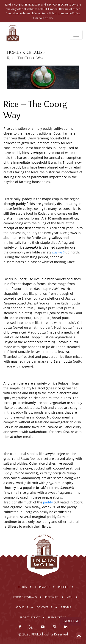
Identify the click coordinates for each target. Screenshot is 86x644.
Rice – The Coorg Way (25, 58)
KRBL (70, 597)
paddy (48, 502)
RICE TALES (32, 53)
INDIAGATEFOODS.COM (61, 5)
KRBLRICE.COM (31, 5)
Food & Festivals (25, 597)
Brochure (71, 621)
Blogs (22, 587)
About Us (22, 607)
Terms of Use (57, 617)
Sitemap (66, 607)
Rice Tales (52, 597)
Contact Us (44, 607)
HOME (13, 53)
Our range (43, 587)
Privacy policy (30, 617)
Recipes (63, 587)
